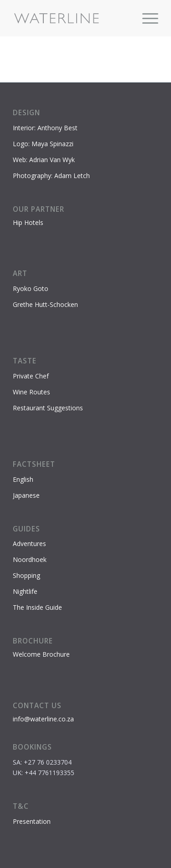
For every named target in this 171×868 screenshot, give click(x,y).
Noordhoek (30, 559)
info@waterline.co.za (43, 719)
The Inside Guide (37, 607)
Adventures (29, 544)
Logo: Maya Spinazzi (43, 144)
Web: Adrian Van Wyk (44, 160)
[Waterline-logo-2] (71, 18)
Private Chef (31, 376)
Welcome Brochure (41, 654)
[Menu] (146, 18)
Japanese (26, 495)
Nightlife (25, 591)
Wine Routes (31, 392)
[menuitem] (146, 18)
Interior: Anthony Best (45, 128)
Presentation (32, 821)
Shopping (26, 575)
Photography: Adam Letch (51, 176)
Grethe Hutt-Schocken (45, 304)
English (23, 479)
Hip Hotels (28, 222)
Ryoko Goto (31, 288)
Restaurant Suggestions (48, 408)
